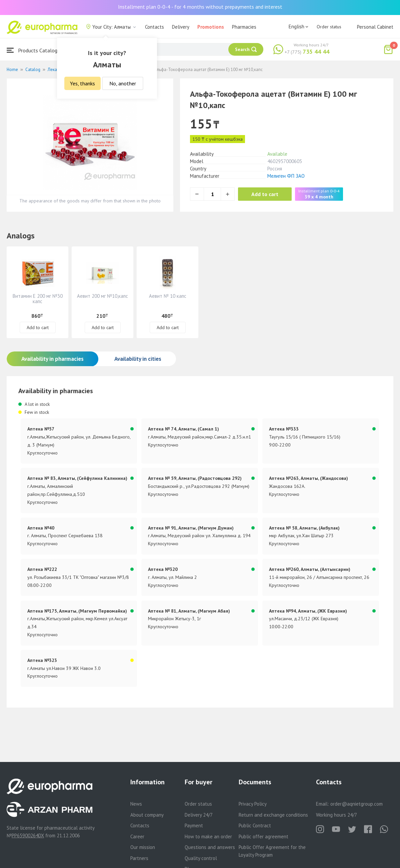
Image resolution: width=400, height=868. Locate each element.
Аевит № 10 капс (168, 296)
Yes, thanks (82, 83)
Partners (139, 858)
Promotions (211, 27)
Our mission (143, 847)
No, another (123, 83)
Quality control (201, 858)
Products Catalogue (35, 50)
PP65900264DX (28, 835)
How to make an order (208, 836)
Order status (329, 27)
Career (137, 836)
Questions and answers (210, 847)
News (136, 804)
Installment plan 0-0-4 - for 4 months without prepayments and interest (200, 7)
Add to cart (265, 194)
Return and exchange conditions (273, 815)
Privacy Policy (253, 804)
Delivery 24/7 (199, 815)
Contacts (154, 27)
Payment (194, 825)
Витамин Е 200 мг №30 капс (38, 299)
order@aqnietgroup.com (356, 804)
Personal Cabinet (375, 27)
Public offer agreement (263, 836)
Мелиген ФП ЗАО (286, 176)
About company (147, 815)
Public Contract (255, 825)
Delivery (181, 27)
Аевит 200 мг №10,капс (102, 296)
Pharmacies (244, 27)
